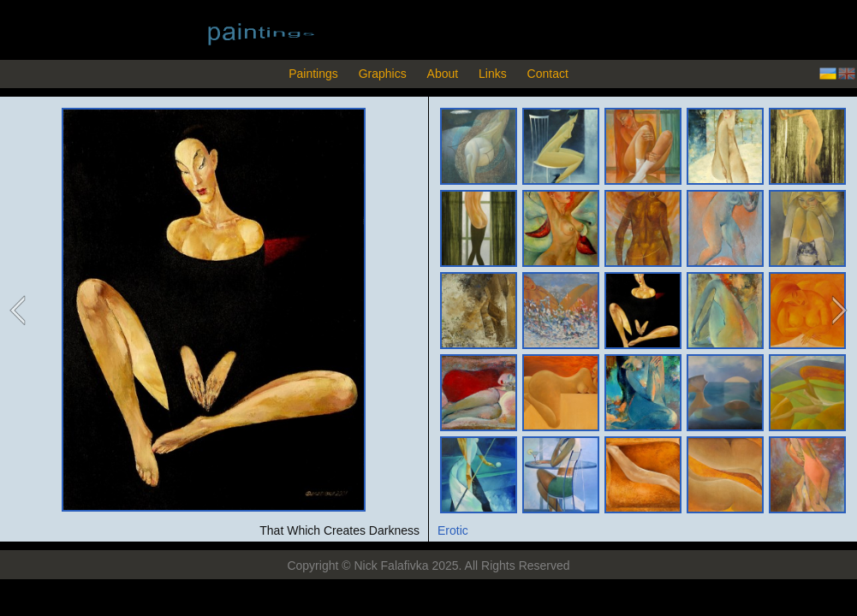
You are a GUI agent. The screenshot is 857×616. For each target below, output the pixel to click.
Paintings (313, 74)
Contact (548, 74)
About (443, 74)
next (837, 311)
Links (493, 74)
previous (19, 311)
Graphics (383, 74)
